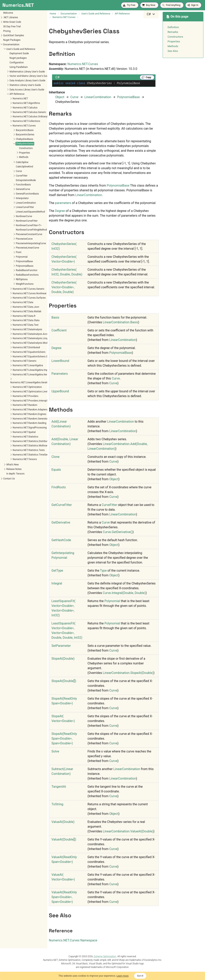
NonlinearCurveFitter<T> (16, 225)
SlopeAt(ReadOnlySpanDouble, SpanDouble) (64, 739)
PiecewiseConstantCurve (16, 234)
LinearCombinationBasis (120, 322)
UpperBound (60, 391)
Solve (55, 751)
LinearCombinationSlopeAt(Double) (128, 673)
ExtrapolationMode (13, 180)
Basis (55, 317)
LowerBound (60, 361)
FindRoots (59, 487)
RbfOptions (9, 279)
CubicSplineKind (11, 167)
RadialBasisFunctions (14, 275)
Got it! (140, 976)
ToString (57, 804)
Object (60, 97)
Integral (57, 583)
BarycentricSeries (12, 135)
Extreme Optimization (105, 956)
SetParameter (61, 646)
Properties (11, 153)
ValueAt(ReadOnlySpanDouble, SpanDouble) (64, 897)
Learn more (123, 976)
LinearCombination (13, 203)
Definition (173, 27)
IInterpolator (9, 198)
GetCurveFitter (62, 505)
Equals (56, 470)
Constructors (13, 148)
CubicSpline (9, 162)
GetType (57, 571)
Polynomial (9, 257)
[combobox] (151, 14)
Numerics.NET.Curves (83, 64)
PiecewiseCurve (11, 239)
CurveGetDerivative (118, 532)
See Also (173, 51)
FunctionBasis (10, 185)
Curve (6, 171)
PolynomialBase (11, 261)
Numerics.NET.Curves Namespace (73, 940)
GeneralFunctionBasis (14, 194)
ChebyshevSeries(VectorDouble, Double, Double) (64, 287)
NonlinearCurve (11, 216)
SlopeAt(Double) (63, 659)
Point (6, 252)
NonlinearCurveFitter (14, 221)
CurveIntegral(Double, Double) (124, 593)
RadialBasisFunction (14, 270)
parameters (63, 203)
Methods (11, 157)
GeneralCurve (10, 189)
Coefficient (59, 330)
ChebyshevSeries (12, 144)
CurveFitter (9, 176)
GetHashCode (61, 540)
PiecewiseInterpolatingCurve (18, 243)
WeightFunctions (12, 284)
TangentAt (59, 787)
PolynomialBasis (12, 266)
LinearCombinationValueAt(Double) (128, 831)
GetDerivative (61, 522)
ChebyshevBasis (11, 139)
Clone (56, 457)
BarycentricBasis (12, 130)
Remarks (173, 32)
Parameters (60, 374)
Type (103, 571)
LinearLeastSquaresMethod (17, 212)
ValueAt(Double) (63, 822)
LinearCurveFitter (12, 207)
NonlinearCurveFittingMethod (18, 230)
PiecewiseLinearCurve (14, 248)
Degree (60, 211)
